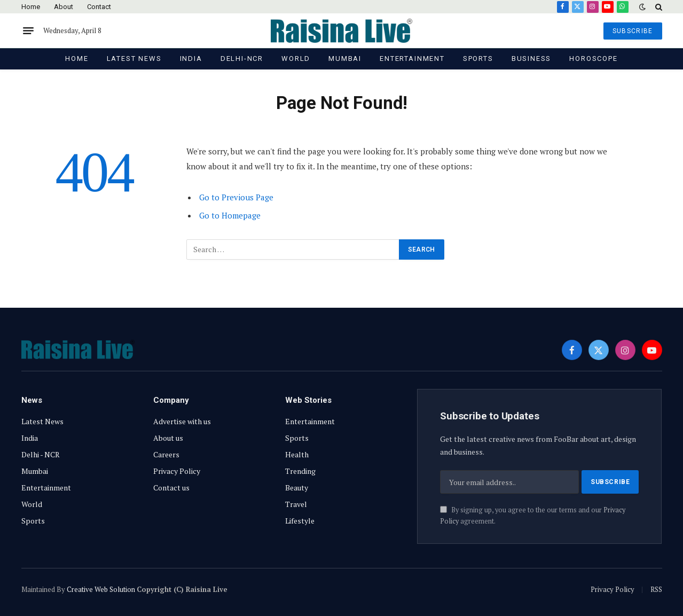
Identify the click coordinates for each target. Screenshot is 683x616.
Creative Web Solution (101, 589)
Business (532, 59)
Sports (478, 59)
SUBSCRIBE (633, 31)
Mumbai (345, 59)
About (64, 7)
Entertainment (412, 59)
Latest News (134, 59)
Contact (99, 7)
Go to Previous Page (236, 197)
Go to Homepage (230, 215)
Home (31, 7)
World (296, 59)
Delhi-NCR (242, 59)
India (191, 59)
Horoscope (593, 59)
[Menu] (28, 31)
